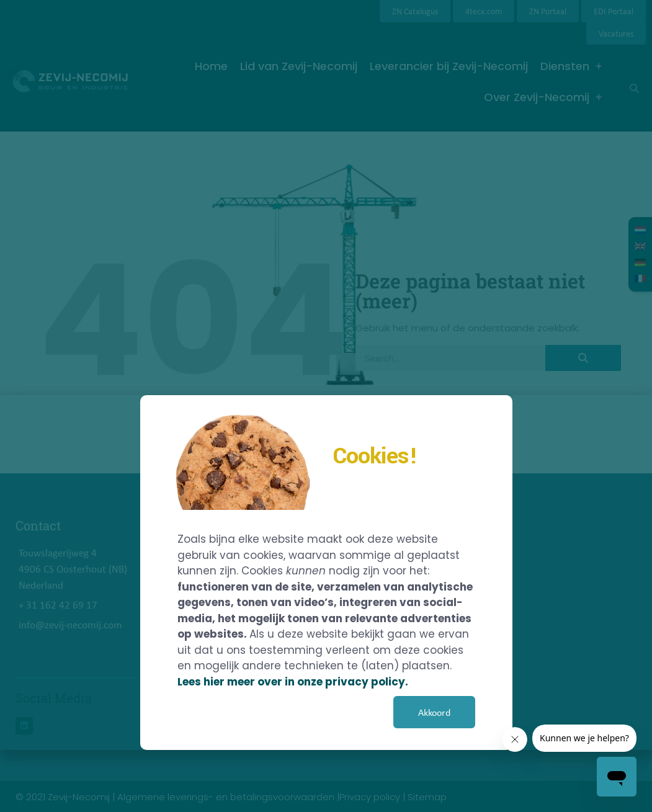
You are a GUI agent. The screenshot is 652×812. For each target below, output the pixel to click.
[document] (326, 406)
